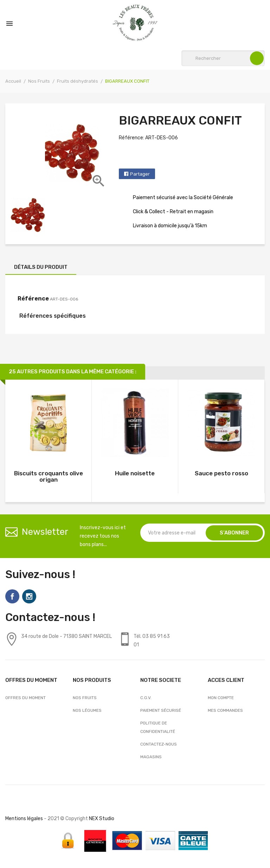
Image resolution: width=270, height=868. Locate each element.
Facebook (12, 596)
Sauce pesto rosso (221, 473)
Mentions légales (24, 819)
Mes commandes (225, 710)
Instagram (29, 596)
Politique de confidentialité (158, 727)
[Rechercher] (223, 58)
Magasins (151, 757)
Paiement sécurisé (161, 710)
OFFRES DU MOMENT (25, 698)
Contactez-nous (159, 744)
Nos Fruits (85, 698)
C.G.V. (146, 698)
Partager (140, 174)
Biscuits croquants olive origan (49, 476)
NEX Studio (102, 819)
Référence (33, 299)
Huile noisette (135, 473)
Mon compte (221, 698)
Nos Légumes (87, 710)
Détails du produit (41, 267)
